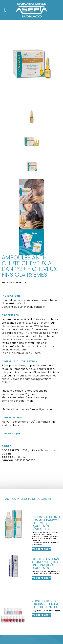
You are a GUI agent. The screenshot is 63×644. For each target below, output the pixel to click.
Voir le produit (41, 578)
